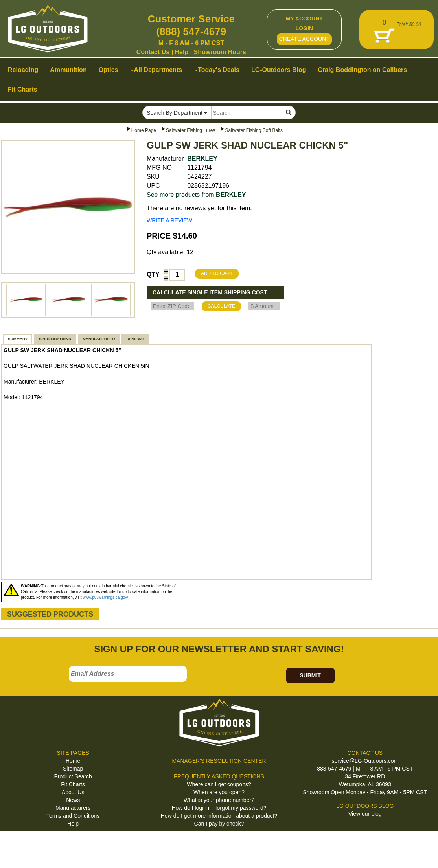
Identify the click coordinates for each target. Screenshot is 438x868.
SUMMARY (18, 339)
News (73, 800)
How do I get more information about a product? (219, 816)
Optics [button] (109, 70)
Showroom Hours (220, 52)
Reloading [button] (23, 70)
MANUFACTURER (99, 339)
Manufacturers (73, 808)
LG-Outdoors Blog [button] (279, 70)
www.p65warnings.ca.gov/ (105, 597)
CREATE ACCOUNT (304, 39)
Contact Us (153, 52)
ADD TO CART (217, 273)
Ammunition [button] (68, 70)
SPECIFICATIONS (55, 339)
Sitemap (73, 769)
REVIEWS (135, 339)
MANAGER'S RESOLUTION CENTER (219, 761)
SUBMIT (310, 675)
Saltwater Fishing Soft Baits (254, 130)
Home (73, 761)
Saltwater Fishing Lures (190, 130)
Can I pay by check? (219, 824)
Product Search (73, 776)
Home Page (144, 130)
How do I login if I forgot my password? (219, 808)
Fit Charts (73, 784)
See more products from (196, 195)
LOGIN (304, 28)
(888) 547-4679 (191, 31)
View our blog (365, 814)
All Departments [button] (156, 70)
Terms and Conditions (73, 816)
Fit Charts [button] (23, 89)
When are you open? (219, 792)
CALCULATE (221, 306)
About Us (73, 792)
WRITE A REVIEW (169, 220)
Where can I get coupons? (219, 784)
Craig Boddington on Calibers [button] (362, 70)
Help (182, 52)
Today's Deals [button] (217, 70)
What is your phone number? (219, 800)
